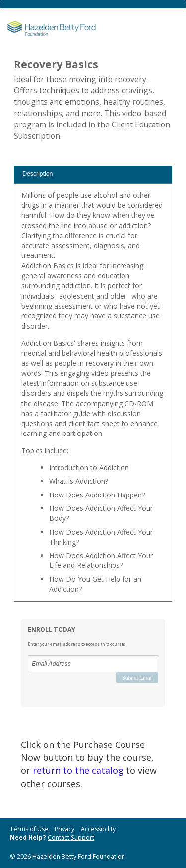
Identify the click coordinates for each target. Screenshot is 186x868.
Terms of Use (29, 829)
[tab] (93, 174)
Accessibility (98, 829)
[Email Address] (93, 664)
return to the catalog (78, 770)
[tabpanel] (93, 396)
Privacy (64, 829)
